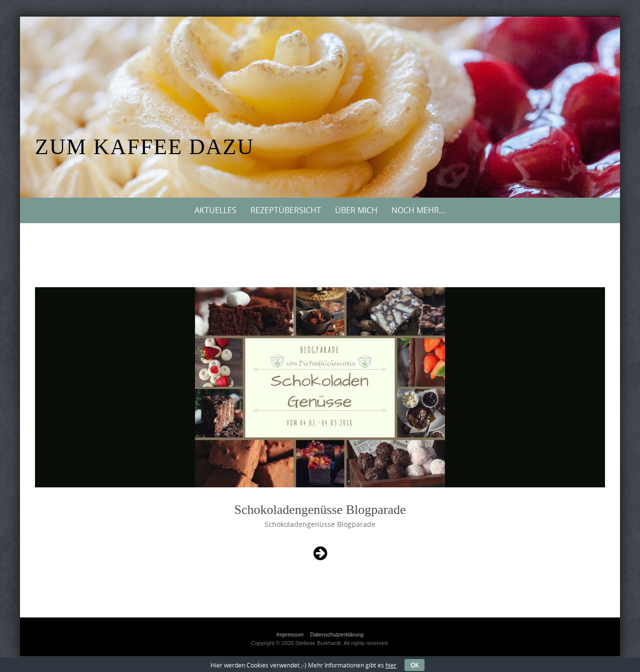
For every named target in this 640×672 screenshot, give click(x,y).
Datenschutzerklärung (337, 634)
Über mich (356, 210)
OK (414, 665)
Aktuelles (215, 210)
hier (391, 665)
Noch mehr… (418, 210)
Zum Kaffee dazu (144, 147)
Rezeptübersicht (286, 210)
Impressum (290, 634)
